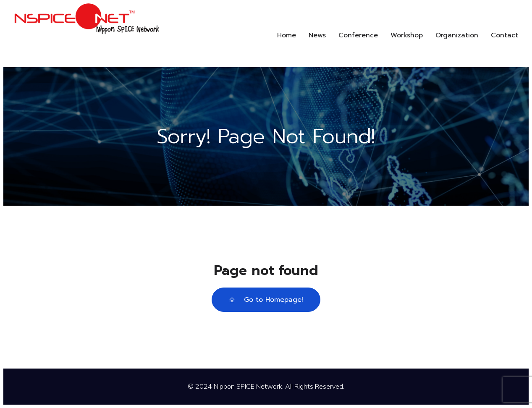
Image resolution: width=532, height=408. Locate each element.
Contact (504, 35)
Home (287, 35)
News (317, 35)
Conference (358, 35)
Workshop (407, 35)
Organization (457, 35)
